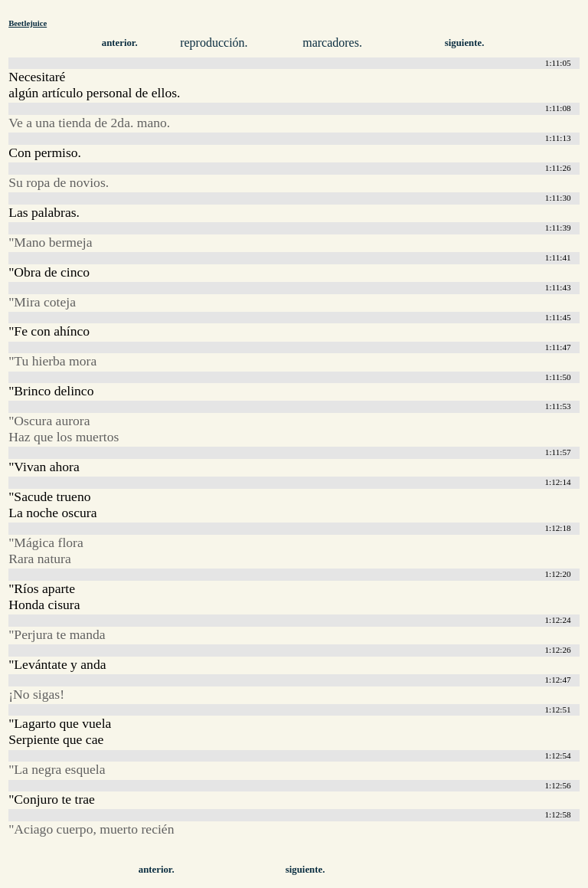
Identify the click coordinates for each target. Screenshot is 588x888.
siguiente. (465, 43)
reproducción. (214, 43)
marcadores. (332, 43)
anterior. (120, 43)
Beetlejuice (28, 23)
